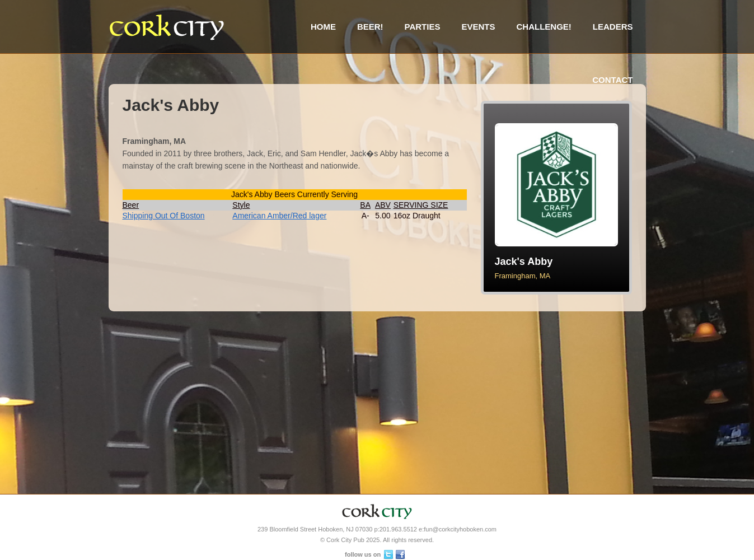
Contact (612, 80)
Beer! (370, 27)
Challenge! (544, 27)
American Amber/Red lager (279, 216)
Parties (423, 27)
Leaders (613, 27)
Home (323, 27)
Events (478, 27)
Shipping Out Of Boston (164, 216)
